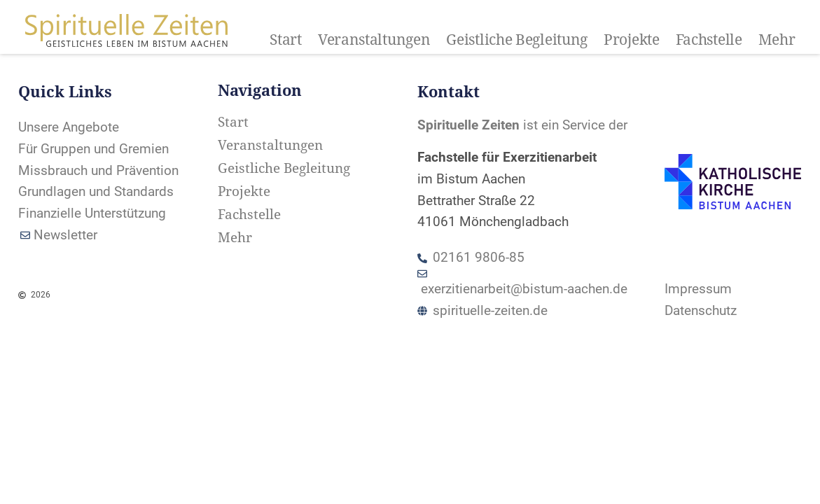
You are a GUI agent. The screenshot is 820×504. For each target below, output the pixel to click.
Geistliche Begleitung (517, 40)
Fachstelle (709, 40)
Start (286, 40)
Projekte (632, 40)
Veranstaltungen (374, 40)
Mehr (777, 40)
